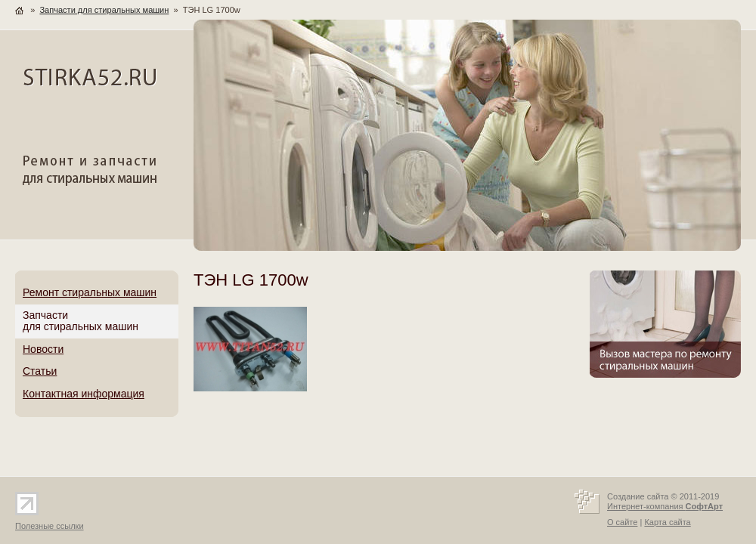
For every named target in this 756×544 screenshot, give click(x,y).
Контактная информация (84, 394)
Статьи (40, 371)
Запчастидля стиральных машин (81, 321)
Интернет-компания (665, 506)
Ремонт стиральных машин (90, 292)
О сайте (622, 522)
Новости (43, 349)
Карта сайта (667, 522)
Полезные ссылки (50, 526)
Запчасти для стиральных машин (104, 10)
